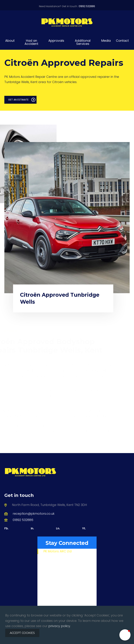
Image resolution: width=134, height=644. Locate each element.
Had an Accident (31, 42)
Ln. (58, 528)
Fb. (6, 528)
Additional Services (83, 42)
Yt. (84, 528)
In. (32, 528)
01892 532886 (23, 520)
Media (106, 41)
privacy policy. (60, 626)
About (10, 41)
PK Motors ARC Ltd (58, 551)
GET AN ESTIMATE (22, 100)
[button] (125, 635)
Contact (122, 41)
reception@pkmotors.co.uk (34, 514)
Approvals (56, 41)
